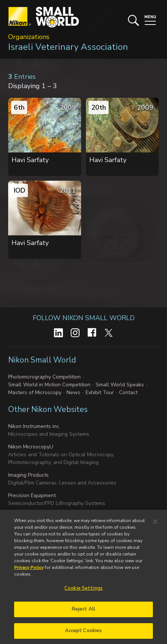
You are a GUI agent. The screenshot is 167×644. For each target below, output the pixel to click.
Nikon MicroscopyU (31, 447)
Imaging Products (28, 475)
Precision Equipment (32, 495)
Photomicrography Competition (44, 377)
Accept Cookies (84, 635)
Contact (128, 392)
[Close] (155, 526)
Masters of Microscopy (35, 392)
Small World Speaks (120, 385)
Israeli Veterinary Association (68, 47)
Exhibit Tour (100, 392)
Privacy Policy (29, 571)
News (73, 392)
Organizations (29, 37)
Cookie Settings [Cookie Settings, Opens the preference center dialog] (83, 592)
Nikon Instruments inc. (34, 426)
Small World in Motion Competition (49, 385)
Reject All (83, 614)
